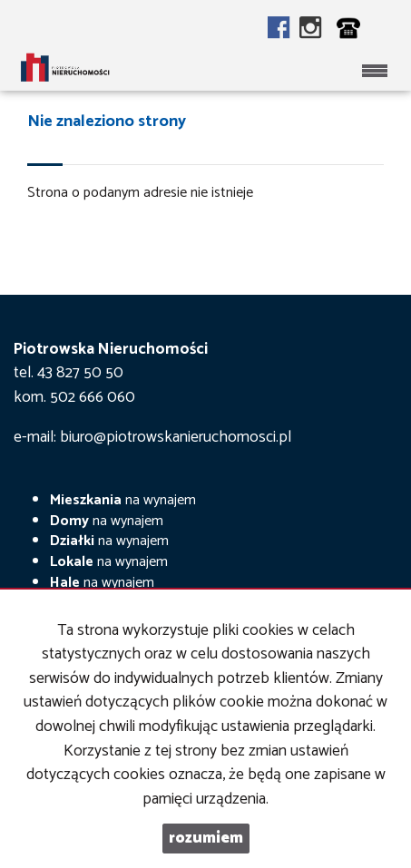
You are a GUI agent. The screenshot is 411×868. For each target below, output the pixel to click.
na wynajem (123, 500)
